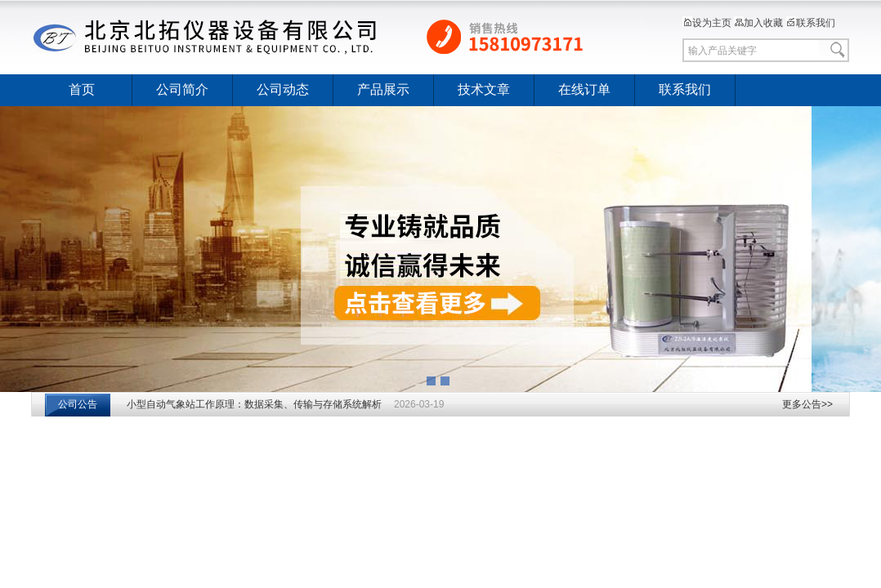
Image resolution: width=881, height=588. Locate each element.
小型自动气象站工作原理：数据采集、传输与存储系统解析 (254, 404)
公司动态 (283, 89)
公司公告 (78, 404)
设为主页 (707, 23)
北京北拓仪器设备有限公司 (338, 37)
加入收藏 (758, 23)
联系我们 (811, 23)
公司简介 (182, 89)
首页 (82, 89)
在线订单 (584, 89)
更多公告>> (807, 404)
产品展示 (383, 89)
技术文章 (484, 89)
